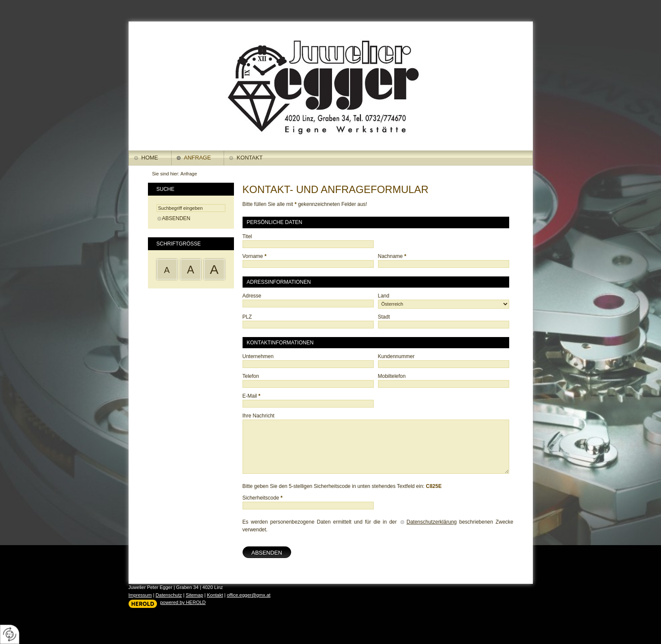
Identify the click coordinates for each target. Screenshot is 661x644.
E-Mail (252, 396)
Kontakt (249, 158)
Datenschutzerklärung (432, 522)
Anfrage (198, 158)
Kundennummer (396, 356)
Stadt (384, 317)
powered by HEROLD (183, 602)
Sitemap (194, 595)
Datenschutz (169, 595)
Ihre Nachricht (259, 416)
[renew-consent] (10, 634)
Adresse (252, 296)
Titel (247, 236)
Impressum (140, 595)
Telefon (251, 376)
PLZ (247, 317)
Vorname (255, 256)
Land (384, 296)
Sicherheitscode (263, 498)
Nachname (392, 256)
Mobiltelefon (392, 376)
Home (150, 158)
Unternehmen (258, 356)
